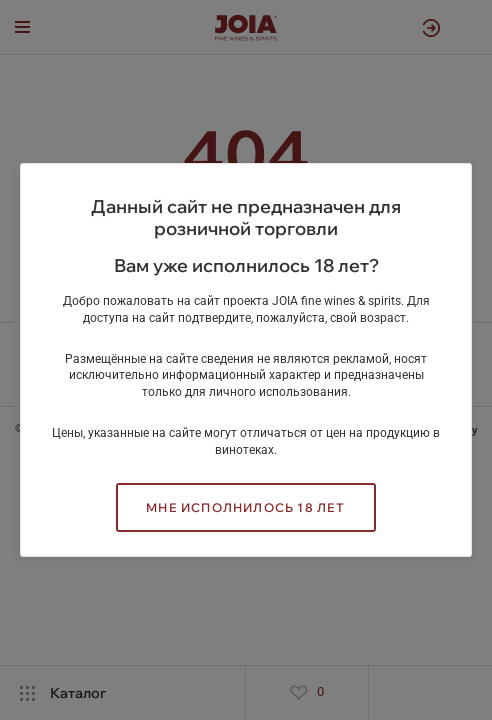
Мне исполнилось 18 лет (245, 507)
